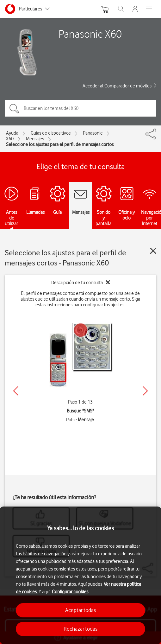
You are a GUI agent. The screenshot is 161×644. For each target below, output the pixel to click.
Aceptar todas (80, 610)
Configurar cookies (70, 592)
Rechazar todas (80, 629)
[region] (80, 575)
